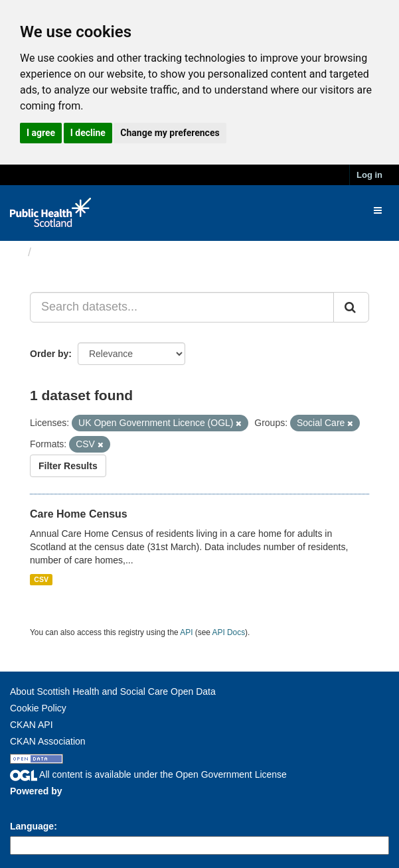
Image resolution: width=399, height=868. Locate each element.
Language (32, 826)
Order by (49, 354)
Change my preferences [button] (170, 133)
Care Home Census (79, 514)
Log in (369, 175)
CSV (41, 579)
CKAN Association (48, 741)
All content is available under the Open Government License (148, 774)
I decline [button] (88, 133)
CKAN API (32, 725)
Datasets (63, 252)
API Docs (229, 632)
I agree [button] (41, 133)
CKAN (33, 806)
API (186, 632)
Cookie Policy (38, 708)
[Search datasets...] (182, 307)
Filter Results (68, 466)
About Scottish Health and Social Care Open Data (113, 691)
